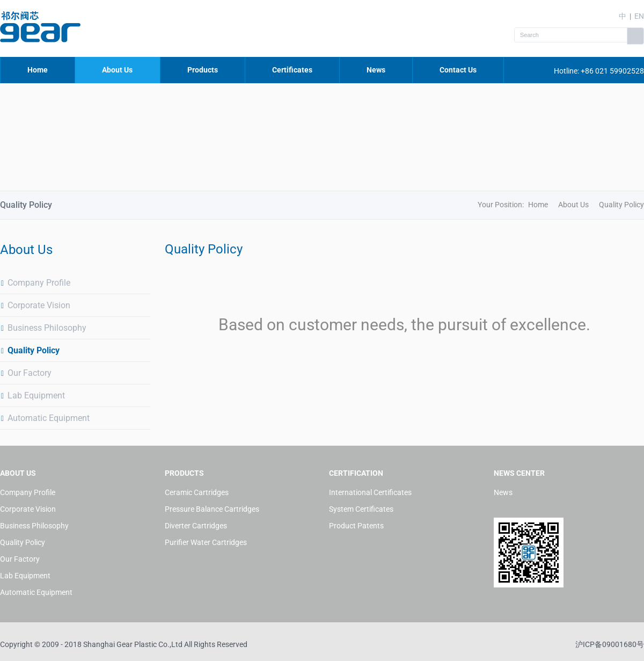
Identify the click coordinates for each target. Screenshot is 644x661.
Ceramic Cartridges (197, 492)
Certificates (292, 70)
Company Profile (35, 283)
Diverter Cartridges (196, 526)
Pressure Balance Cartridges (212, 509)
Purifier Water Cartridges (206, 542)
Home (38, 70)
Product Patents (356, 526)
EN (639, 16)
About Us (117, 70)
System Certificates (361, 509)
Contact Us (458, 70)
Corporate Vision (35, 305)
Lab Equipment (32, 395)
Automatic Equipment (45, 418)
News (376, 70)
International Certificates (370, 492)
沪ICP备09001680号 (610, 644)
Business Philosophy (43, 328)
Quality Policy (30, 350)
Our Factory (26, 373)
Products (203, 70)
